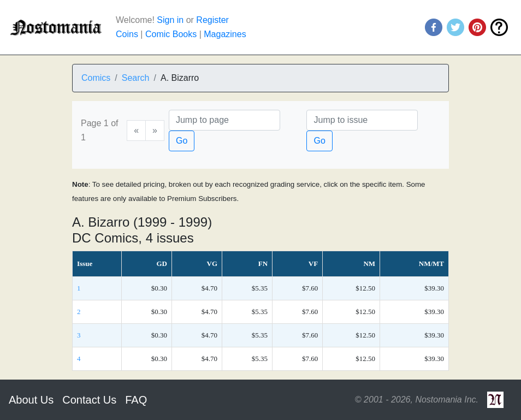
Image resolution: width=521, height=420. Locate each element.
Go (182, 141)
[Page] (224, 120)
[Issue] (362, 120)
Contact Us (89, 400)
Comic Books (171, 34)
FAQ (136, 400)
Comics (96, 78)
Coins (127, 34)
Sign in (170, 20)
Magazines (225, 34)
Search (136, 78)
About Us (31, 400)
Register (212, 20)
